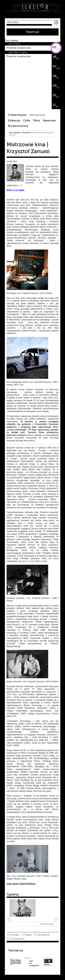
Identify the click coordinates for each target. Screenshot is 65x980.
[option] (33, 958)
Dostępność (18, 939)
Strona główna (15, 133)
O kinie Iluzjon (17, 115)
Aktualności (37, 115)
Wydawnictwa (18, 126)
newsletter (44, 935)
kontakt (15, 935)
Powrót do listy (46, 924)
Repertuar (33, 32)
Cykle (26, 120)
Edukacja (14, 120)
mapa (28, 935)
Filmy (37, 120)
